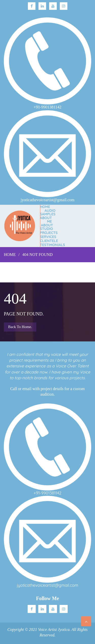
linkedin (42, 6)
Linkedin (42, 609)
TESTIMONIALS (53, 245)
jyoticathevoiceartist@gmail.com (47, 585)
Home (45, 207)
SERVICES (48, 237)
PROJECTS (49, 233)
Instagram (64, 6)
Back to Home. (20, 327)
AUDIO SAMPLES (48, 212)
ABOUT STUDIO (46, 227)
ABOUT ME (46, 220)
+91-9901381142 (48, 493)
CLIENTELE (49, 241)
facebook (32, 6)
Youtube (53, 6)
